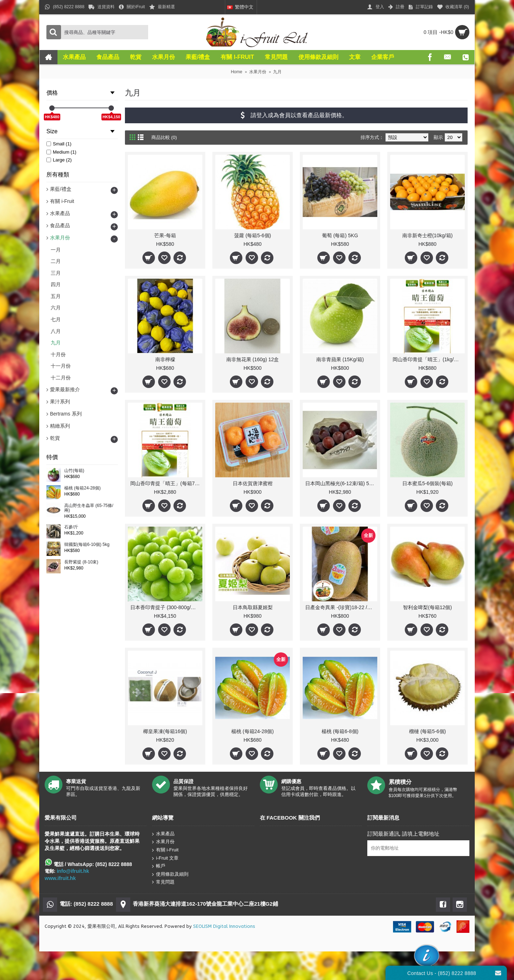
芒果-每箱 (165, 235)
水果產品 (163, 834)
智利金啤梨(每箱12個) (427, 607)
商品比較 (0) (164, 137)
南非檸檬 (165, 359)
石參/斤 (71, 527)
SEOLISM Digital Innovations (224, 926)
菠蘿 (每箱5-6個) (253, 235)
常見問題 (163, 882)
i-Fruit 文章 (165, 858)
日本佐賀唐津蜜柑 (253, 483)
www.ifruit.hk (60, 878)
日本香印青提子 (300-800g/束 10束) (166, 607)
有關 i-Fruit (165, 850)
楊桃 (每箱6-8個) (340, 731)
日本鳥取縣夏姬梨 (253, 607)
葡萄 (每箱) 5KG (340, 235)
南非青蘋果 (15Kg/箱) (340, 359)
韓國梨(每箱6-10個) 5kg (87, 545)
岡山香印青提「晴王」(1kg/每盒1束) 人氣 (429, 359)
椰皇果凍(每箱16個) (165, 731)
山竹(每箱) (74, 471)
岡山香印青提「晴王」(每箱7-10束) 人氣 (166, 483)
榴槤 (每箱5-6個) (427, 731)
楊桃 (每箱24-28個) (82, 488)
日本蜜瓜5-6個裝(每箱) (428, 483)
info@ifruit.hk (73, 871)
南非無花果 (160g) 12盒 (253, 359)
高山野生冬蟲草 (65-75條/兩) (89, 508)
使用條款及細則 (170, 874)
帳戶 (159, 866)
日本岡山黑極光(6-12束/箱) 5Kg (340, 483)
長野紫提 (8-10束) (81, 562)
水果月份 (163, 842)
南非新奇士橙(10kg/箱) (428, 235)
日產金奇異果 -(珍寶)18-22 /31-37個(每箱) (341, 607)
